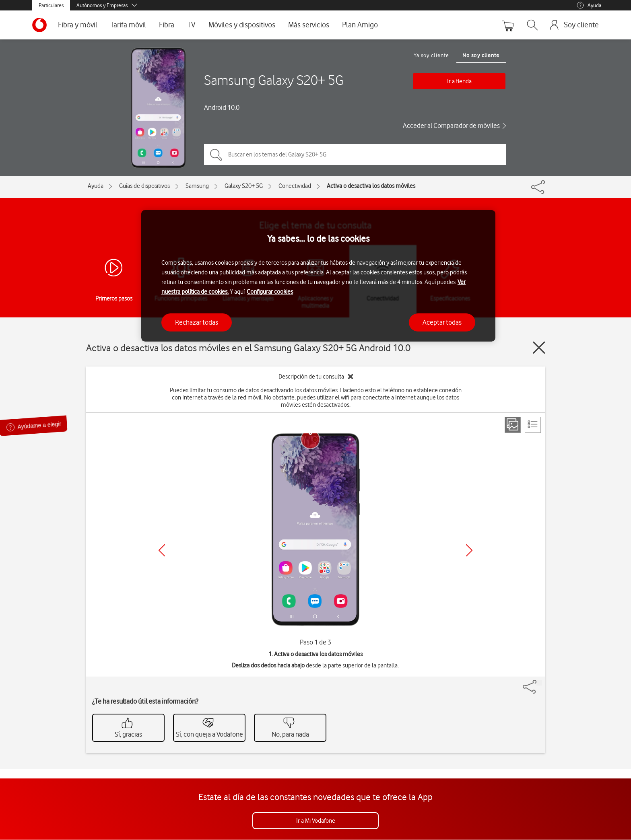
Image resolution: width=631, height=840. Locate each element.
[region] (318, 276)
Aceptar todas (442, 322)
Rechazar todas (197, 322)
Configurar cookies (270, 292)
